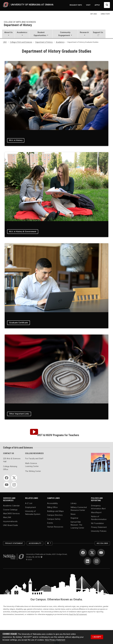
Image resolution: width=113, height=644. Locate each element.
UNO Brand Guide (10, 525)
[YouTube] (7, 485)
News (73, 514)
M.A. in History (16, 140)
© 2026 (29, 559)
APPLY (97, 5)
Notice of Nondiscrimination (99, 518)
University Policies (99, 531)
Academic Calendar (11, 506)
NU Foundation (97, 523)
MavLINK (7, 517)
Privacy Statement (99, 527)
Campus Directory (55, 515)
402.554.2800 (102, 543)
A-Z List (29, 503)
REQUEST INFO (76, 5)
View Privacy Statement (55, 640)
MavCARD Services (11, 514)
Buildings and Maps (55, 511)
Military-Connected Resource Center (79, 509)
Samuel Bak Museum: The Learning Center (77, 525)
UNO (5, 42)
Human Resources (55, 527)
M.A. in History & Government (23, 232)
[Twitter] (14, 478)
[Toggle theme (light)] (49, 543)
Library (73, 503)
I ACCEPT (97, 637)
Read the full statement (78, 614)
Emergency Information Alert (98, 507)
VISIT (88, 5)
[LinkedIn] (88, 561)
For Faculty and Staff (34, 459)
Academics (60, 42)
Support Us (98, 32)
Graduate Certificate (19, 323)
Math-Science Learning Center (32, 465)
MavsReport (96, 512)
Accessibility (52, 503)
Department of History (18, 25)
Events (50, 523)
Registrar (74, 518)
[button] (8, 34)
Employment (30, 507)
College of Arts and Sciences (20, 22)
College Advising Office (10, 468)
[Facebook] (7, 478)
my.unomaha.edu (10, 521)
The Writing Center (33, 471)
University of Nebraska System (33, 513)
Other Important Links (19, 414)
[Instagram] (14, 485)
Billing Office (52, 507)
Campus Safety (54, 519)
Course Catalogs (10, 510)
